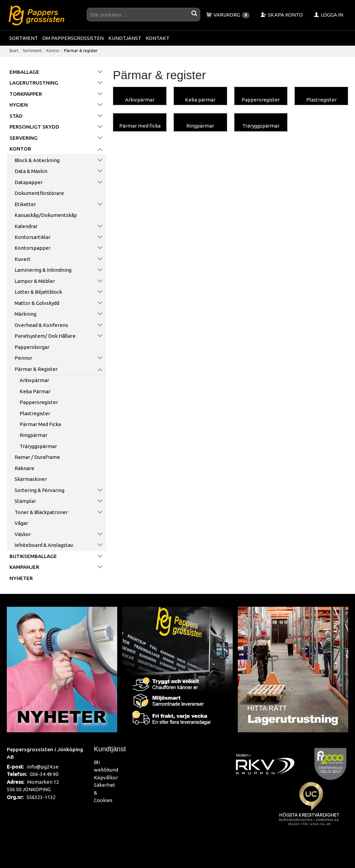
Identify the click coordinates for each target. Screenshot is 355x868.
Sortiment (24, 38)
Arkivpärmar (34, 380)
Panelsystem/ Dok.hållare (45, 336)
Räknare (24, 468)
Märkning (25, 314)
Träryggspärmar (38, 446)
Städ (16, 116)
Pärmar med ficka (40, 424)
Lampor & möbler (35, 281)
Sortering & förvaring (39, 490)
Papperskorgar (32, 347)
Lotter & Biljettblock (38, 292)
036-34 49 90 (44, 774)
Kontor (53, 51)
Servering (24, 138)
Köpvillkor (106, 777)
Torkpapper (26, 94)
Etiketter (25, 204)
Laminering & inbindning (43, 270)
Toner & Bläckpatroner (41, 512)
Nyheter (21, 578)
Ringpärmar (34, 435)
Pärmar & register (36, 369)
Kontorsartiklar (33, 237)
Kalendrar (26, 226)
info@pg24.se (43, 767)
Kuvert (23, 259)
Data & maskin (31, 171)
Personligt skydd (34, 127)
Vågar (21, 523)
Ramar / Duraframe (37, 457)
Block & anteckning (37, 160)
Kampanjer (24, 567)
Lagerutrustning (34, 83)
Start (14, 51)
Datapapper (29, 182)
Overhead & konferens (41, 325)
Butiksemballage (33, 556)
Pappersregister (39, 402)
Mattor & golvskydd (37, 303)
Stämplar (25, 501)
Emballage (24, 72)
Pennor (23, 358)
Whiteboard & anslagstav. (44, 545)
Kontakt (158, 38)
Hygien (19, 105)
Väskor (23, 534)
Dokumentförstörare (39, 193)
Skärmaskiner (31, 479)
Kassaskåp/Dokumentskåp (46, 215)
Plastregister (35, 413)
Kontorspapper (33, 248)
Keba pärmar (35, 391)
